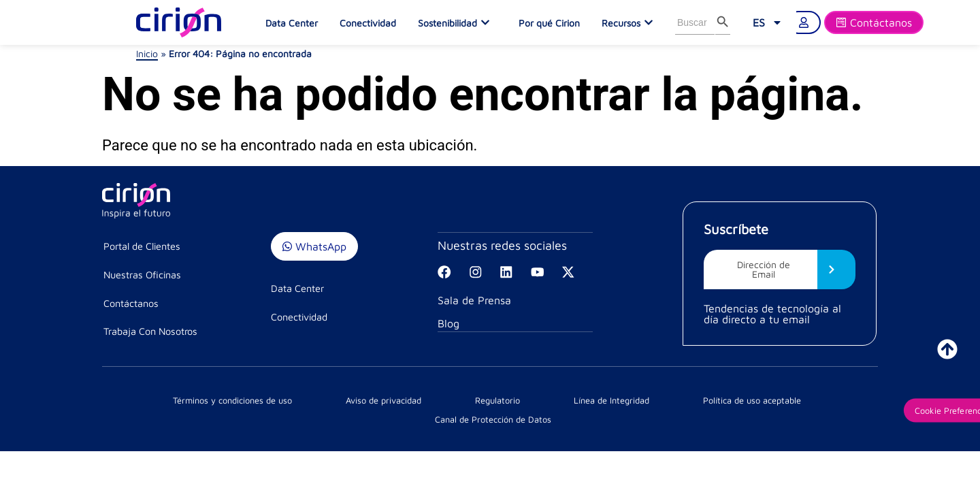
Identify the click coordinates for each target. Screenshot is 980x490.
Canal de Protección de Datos (661, 416)
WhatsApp (314, 246)
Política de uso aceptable (536, 416)
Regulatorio (359, 416)
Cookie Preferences (803, 416)
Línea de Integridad (432, 416)
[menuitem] (768, 22)
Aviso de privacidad (285, 416)
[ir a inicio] (947, 349)
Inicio (147, 53)
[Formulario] (874, 22)
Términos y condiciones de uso (171, 416)
